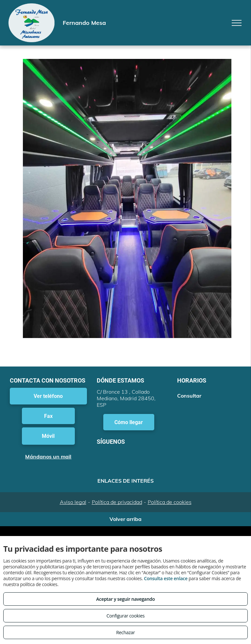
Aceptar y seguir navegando (125, 599)
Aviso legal (73, 502)
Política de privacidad (117, 502)
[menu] (237, 23)
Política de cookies (170, 502)
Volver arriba (125, 519)
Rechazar (125, 632)
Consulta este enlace (166, 578)
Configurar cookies (126, 616)
